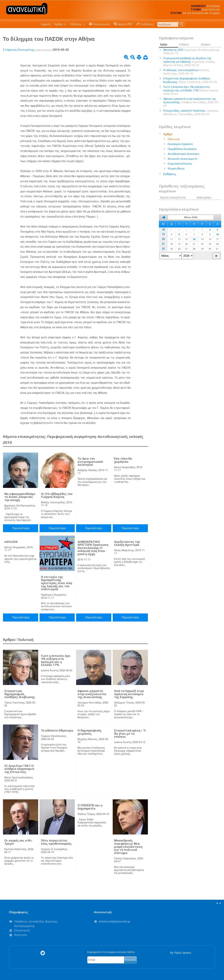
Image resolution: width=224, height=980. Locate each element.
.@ (115, 922)
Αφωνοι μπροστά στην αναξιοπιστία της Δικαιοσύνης (92, 694)
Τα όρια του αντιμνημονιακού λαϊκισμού (90, 462)
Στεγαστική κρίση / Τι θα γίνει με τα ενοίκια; (130, 734)
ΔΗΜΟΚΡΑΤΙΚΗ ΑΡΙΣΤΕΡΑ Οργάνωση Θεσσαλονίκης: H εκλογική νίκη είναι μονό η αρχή (93, 548)
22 (163, 249)
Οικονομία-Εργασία (180, 144)
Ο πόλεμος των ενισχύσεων (186, 72)
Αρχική (46, 24)
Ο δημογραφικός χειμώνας (90, 732)
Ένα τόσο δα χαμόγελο (123, 460)
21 (163, 244)
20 (163, 239)
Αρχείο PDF (123, 24)
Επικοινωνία (100, 24)
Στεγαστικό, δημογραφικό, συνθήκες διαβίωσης (20, 694)
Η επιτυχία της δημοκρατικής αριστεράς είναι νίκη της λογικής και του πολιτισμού (57, 583)
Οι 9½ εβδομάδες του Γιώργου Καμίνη (57, 495)
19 (163, 234)
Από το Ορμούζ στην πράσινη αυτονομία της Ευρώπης (129, 694)
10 (217, 234)
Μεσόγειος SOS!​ (192, 52)
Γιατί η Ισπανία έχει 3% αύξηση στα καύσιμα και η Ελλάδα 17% (56, 660)
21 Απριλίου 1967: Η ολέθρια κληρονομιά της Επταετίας (19, 769)
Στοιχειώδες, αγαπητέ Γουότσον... (191, 112)
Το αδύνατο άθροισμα (57, 730)
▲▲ (219, 903)
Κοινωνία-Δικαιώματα (182, 159)
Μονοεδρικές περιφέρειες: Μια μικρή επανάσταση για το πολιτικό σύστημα (128, 847)
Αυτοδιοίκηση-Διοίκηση (183, 154)
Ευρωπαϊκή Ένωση (180, 164)
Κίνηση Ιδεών (176, 168)
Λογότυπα (20, 935)
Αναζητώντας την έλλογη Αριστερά (127, 543)
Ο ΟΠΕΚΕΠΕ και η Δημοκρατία (90, 807)
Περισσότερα (21, 528)
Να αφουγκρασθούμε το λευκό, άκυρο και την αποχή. (20, 497)
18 (163, 230)
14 (194, 239)
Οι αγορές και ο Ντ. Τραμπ (18, 842)
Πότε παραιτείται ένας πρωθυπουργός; (56, 842)
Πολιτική (174, 139)
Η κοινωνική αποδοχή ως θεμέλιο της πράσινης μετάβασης (189, 62)
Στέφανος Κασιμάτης (19, 50)
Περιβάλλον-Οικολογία (182, 149)
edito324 (11, 542)
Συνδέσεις (145, 24)
